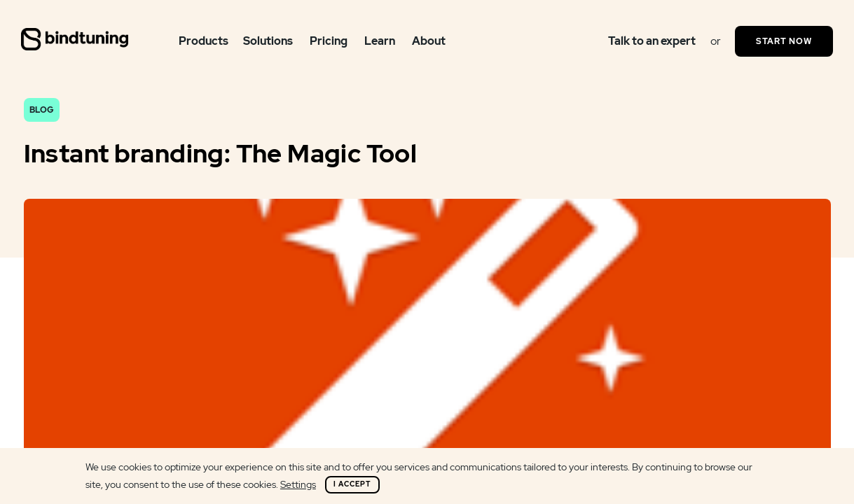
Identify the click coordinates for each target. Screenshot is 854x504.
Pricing (329, 41)
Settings (298, 484)
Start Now (784, 41)
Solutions (268, 41)
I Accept (352, 484)
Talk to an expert (652, 41)
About (429, 41)
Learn (380, 41)
